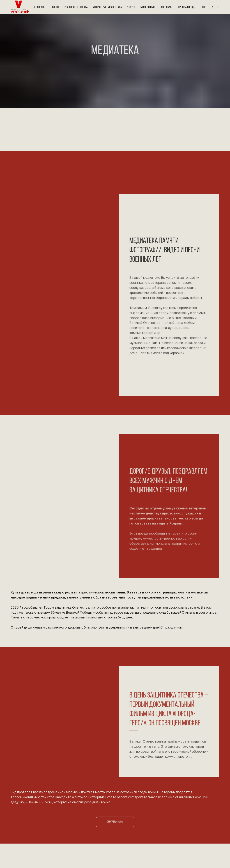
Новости (54, 7)
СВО (203, 7)
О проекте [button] (39, 7)
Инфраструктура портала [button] (107, 7)
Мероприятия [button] (148, 7)
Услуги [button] (131, 7)
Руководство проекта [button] (76, 7)
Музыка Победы (187, 7)
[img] (16, 843)
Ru (218, 7)
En (212, 7)
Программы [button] (166, 7)
